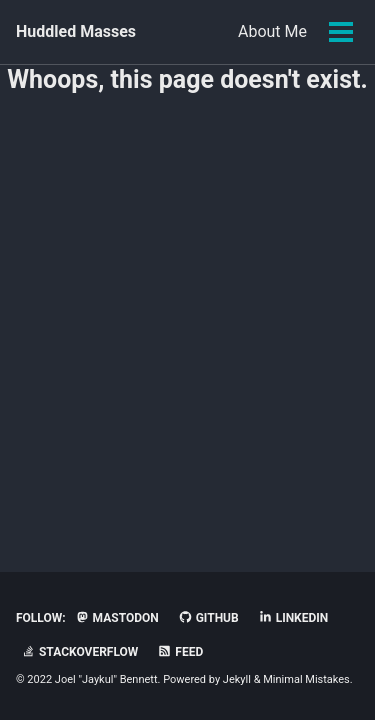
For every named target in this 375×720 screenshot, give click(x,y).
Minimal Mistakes (306, 679)
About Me (272, 31)
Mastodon (117, 618)
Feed (180, 652)
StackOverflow (79, 652)
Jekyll (237, 679)
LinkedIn (293, 618)
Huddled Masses (76, 31)
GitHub (208, 618)
